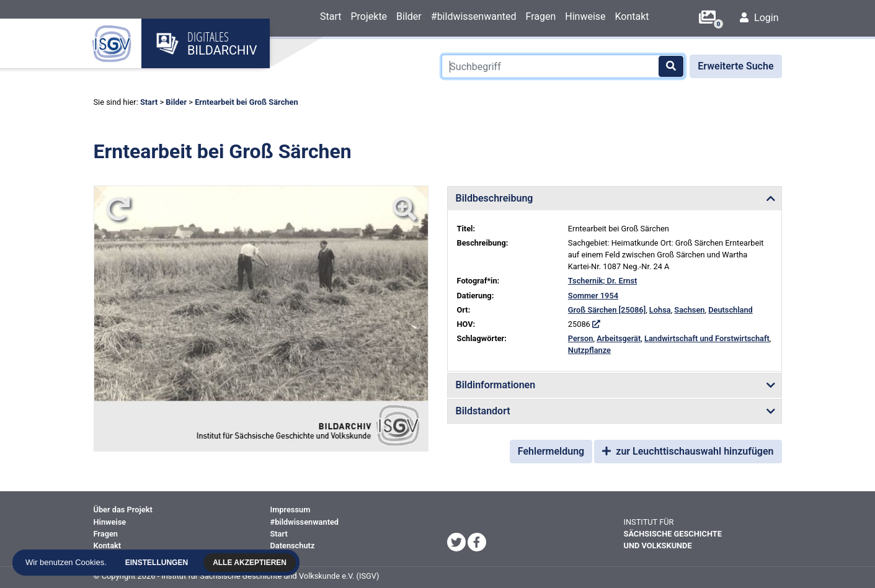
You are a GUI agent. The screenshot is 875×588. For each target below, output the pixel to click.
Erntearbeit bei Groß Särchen (246, 102)
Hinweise (585, 16)
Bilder (409, 16)
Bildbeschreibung (495, 198)
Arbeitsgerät (619, 338)
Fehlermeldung (551, 451)
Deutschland (731, 310)
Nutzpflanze (589, 350)
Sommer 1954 (593, 296)
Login (759, 18)
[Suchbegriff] (563, 66)
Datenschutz (293, 546)
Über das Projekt (123, 510)
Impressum (291, 510)
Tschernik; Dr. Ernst (602, 281)
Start (331, 16)
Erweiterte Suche (735, 66)
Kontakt (632, 16)
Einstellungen (157, 563)
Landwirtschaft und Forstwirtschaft (707, 338)
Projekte (369, 16)
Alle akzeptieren (250, 563)
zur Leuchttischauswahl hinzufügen (688, 451)
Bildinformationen (496, 385)
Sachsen (689, 310)
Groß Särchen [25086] (607, 310)
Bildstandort (483, 411)
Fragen (540, 16)
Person (581, 338)
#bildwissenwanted (474, 16)
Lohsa (660, 310)
